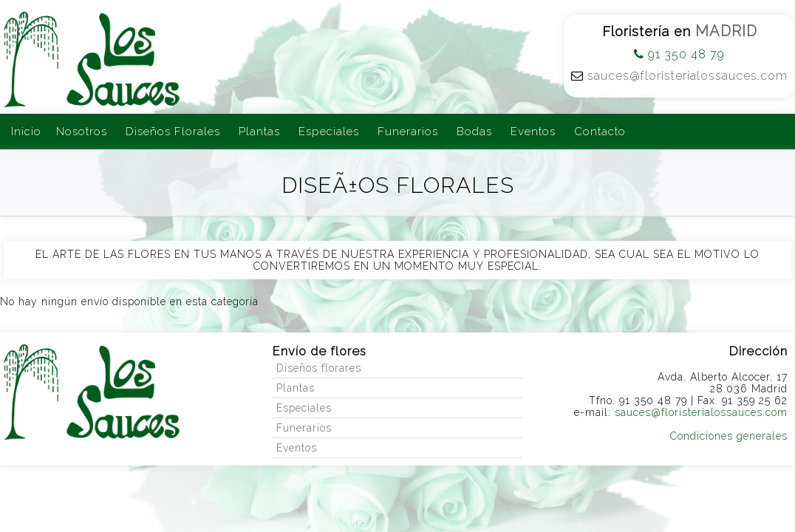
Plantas (259, 132)
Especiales (329, 132)
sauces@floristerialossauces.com (687, 76)
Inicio (26, 132)
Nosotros (82, 132)
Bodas (474, 132)
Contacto (600, 132)
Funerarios (408, 132)
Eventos (533, 132)
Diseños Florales (173, 132)
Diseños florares (319, 368)
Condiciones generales (729, 436)
